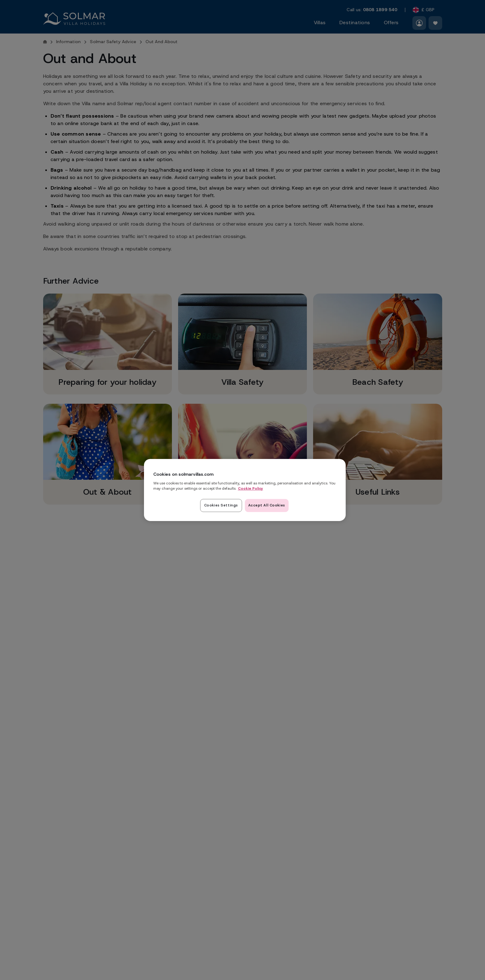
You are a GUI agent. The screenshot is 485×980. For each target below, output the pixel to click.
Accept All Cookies (267, 505)
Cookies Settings (220, 505)
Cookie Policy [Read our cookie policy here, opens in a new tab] (251, 488)
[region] (245, 490)
